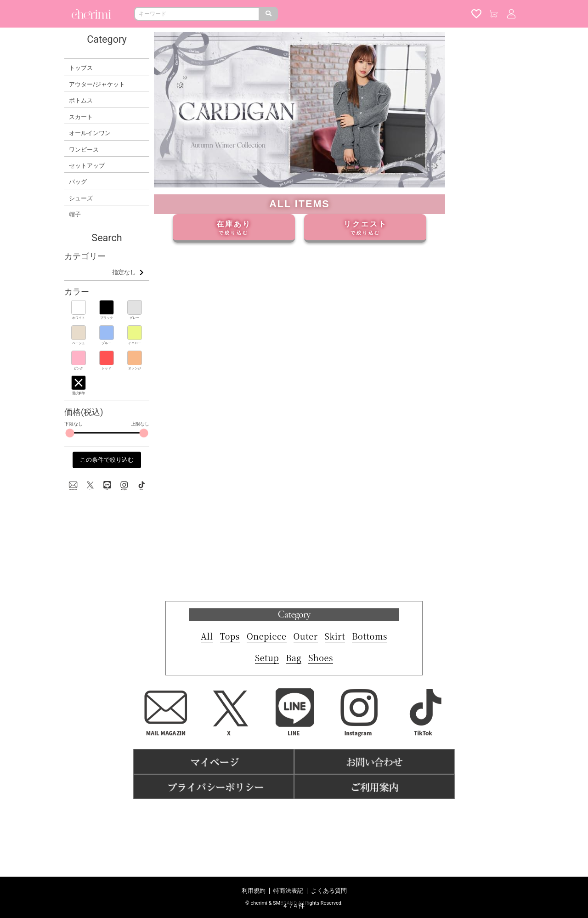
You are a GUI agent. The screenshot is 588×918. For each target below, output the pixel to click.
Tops (230, 713)
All (207, 713)
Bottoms (370, 713)
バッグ (78, 182)
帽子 (75, 214)
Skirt (335, 713)
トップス (81, 68)
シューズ (81, 198)
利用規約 (254, 891)
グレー (134, 318)
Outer (306, 713)
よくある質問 (329, 891)
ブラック (107, 318)
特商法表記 (288, 891)
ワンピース (84, 150)
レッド (106, 368)
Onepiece (267, 713)
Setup (267, 735)
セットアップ (87, 166)
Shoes (321, 735)
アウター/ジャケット (97, 84)
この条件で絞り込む (107, 460)
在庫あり (234, 228)
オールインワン (90, 133)
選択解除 (79, 393)
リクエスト (365, 228)
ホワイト (79, 318)
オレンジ (135, 368)
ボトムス (81, 100)
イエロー (135, 343)
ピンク (78, 368)
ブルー (106, 343)
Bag (294, 735)
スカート (81, 117)
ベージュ (79, 343)
